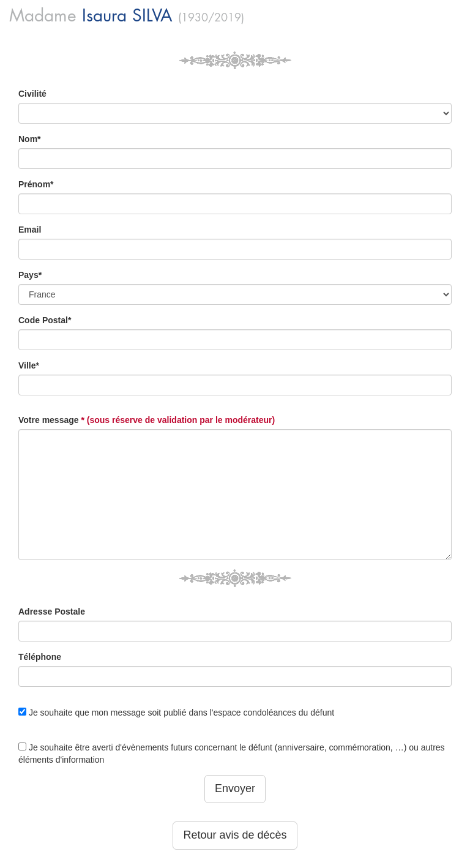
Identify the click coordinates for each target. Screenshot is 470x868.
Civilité (32, 94)
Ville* (29, 365)
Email (30, 230)
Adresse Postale (52, 612)
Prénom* (36, 184)
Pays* (30, 275)
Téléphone (40, 657)
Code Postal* (45, 320)
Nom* (30, 139)
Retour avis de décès (235, 835)
